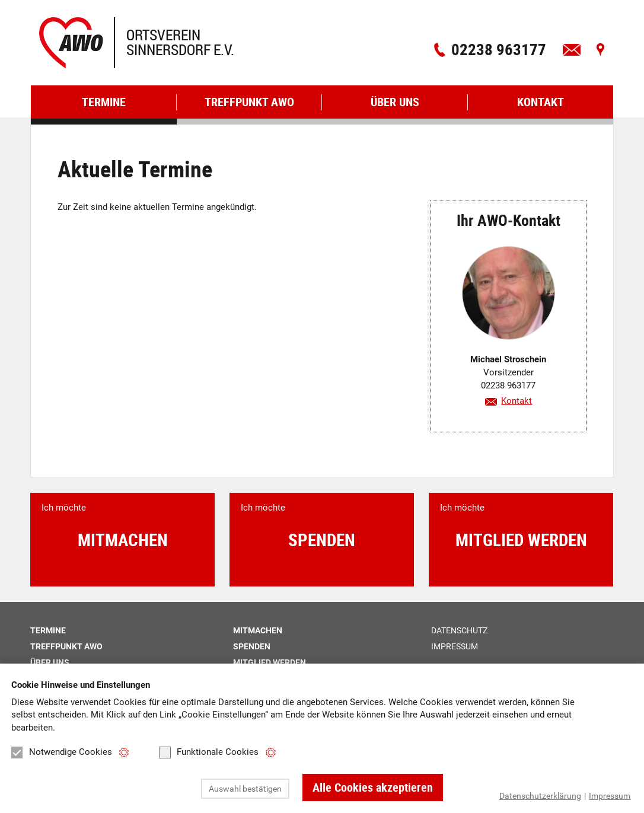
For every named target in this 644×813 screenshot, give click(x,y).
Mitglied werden (270, 662)
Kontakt (517, 401)
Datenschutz (459, 630)
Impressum (610, 796)
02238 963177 (499, 49)
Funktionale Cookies (209, 753)
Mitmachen (258, 630)
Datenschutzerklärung (540, 796)
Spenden (252, 646)
